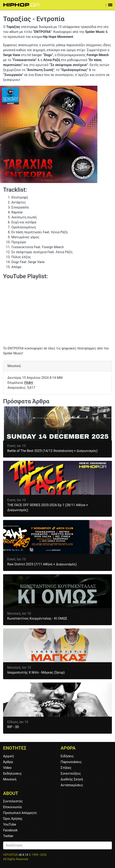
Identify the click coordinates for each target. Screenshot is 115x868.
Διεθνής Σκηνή (72, 779)
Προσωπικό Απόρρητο (20, 813)
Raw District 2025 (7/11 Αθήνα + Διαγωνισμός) (42, 564)
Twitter (8, 836)
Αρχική (8, 756)
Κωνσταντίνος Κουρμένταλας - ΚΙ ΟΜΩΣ (37, 618)
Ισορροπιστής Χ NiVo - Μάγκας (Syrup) (36, 672)
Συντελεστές (13, 801)
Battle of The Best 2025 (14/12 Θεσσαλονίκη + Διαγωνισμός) (52, 451)
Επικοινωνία (12, 807)
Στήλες (66, 768)
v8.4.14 (23, 855)
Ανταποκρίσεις (72, 785)
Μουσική (10, 779)
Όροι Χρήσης (13, 819)
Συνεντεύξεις (71, 773)
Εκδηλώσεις (12, 773)
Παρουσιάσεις (71, 762)
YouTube (10, 824)
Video (7, 768)
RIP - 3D (13, 727)
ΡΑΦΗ (29, 383)
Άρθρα (8, 762)
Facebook (10, 830)
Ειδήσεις (67, 756)
